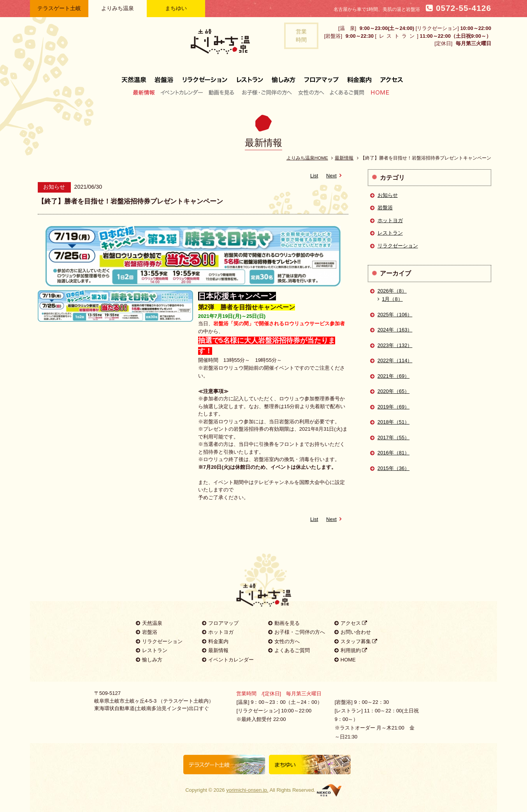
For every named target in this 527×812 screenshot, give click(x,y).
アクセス (389, 77)
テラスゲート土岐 (59, 8)
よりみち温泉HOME (307, 158)
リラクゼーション (205, 77)
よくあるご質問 (347, 92)
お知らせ (388, 195)
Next (335, 176)
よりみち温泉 (118, 8)
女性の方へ (311, 92)
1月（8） (390, 299)
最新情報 (146, 92)
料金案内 (359, 77)
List (314, 176)
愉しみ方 (284, 77)
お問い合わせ (353, 632)
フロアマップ (321, 77)
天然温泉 (136, 77)
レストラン (250, 77)
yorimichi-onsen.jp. (247, 790)
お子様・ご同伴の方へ (267, 92)
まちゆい (176, 8)
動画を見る (222, 92)
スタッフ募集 (356, 641)
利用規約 (351, 650)
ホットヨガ (390, 220)
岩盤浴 (164, 77)
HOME (378, 92)
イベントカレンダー (182, 92)
